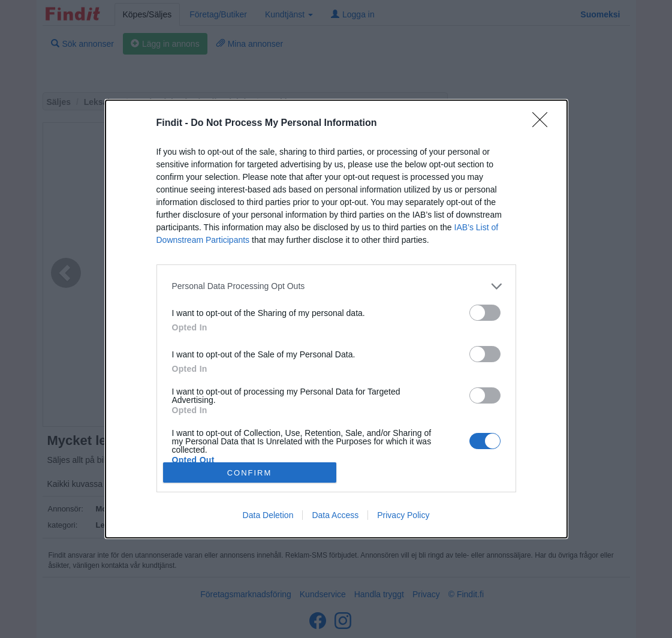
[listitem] (336, 286)
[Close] (544, 124)
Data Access (335, 515)
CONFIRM (250, 472)
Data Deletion (268, 515)
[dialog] (336, 319)
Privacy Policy (403, 515)
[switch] (485, 313)
